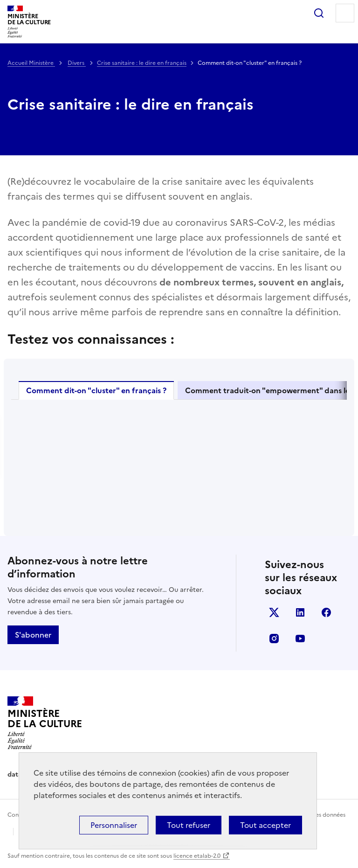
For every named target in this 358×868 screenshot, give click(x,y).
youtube (300, 639)
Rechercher (319, 13)
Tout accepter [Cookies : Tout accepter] (265, 825)
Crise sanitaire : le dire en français (142, 63)
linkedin (300, 612)
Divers (77, 63)
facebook (326, 612)
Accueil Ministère (31, 63)
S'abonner (33, 635)
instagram (274, 639)
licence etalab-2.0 (197, 856)
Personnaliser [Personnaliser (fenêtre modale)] (114, 825)
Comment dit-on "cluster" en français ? (96, 390)
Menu (345, 13)
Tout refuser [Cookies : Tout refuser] (189, 825)
